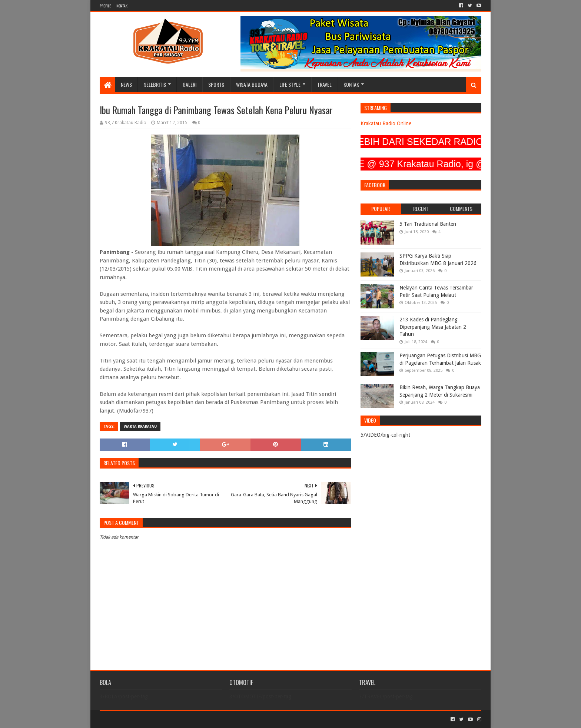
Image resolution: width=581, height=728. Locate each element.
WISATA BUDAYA (252, 84)
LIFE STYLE (290, 84)
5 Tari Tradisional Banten (428, 224)
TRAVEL (324, 84)
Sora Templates (141, 719)
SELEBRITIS (155, 84)
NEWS (126, 84)
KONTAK (122, 6)
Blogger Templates (183, 719)
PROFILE (105, 6)
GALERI (190, 84)
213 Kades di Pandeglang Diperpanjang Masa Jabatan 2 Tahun (433, 327)
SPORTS (216, 84)
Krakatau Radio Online (386, 123)
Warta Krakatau (140, 426)
